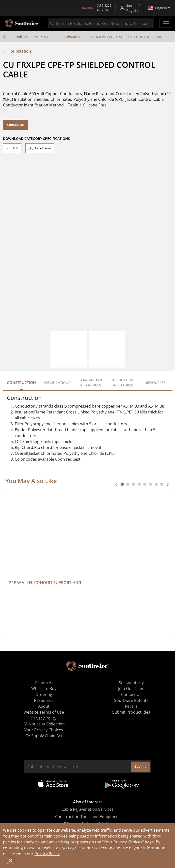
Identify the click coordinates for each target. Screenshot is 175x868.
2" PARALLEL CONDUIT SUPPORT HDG (45, 583)
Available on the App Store (53, 784)
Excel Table (40, 148)
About (44, 706)
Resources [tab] (156, 383)
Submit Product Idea (131, 712)
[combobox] (101, 23)
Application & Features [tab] (123, 383)
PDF (12, 148)
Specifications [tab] (57, 383)
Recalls (131, 706)
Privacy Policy (47, 854)
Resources (44, 700)
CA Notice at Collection (44, 724)
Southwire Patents (131, 700)
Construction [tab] (21, 383)
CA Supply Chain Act (44, 736)
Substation (73, 37)
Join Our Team (131, 689)
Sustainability (131, 683)
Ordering (44, 694)
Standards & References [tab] (91, 383)
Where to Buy (44, 689)
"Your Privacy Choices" (123, 842)
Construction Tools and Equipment (88, 817)
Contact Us (15, 125)
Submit (140, 766)
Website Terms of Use (44, 712)
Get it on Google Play (122, 784)
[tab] (122, 484)
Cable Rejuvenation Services (87, 809)
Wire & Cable (46, 37)
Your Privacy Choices (44, 730)
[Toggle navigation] (166, 23)
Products (21, 37)
